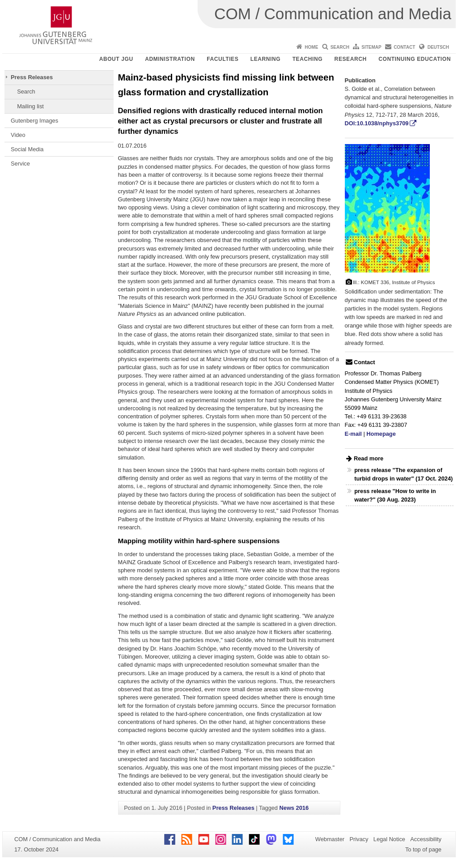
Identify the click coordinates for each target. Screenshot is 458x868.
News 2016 (294, 808)
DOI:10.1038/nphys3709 (377, 123)
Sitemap (371, 47)
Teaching (307, 59)
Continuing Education (415, 59)
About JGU (116, 59)
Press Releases (32, 77)
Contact (404, 47)
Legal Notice (389, 839)
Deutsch (438, 47)
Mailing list (30, 106)
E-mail (353, 434)
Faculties (223, 59)
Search (340, 47)
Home (311, 47)
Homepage (381, 434)
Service (20, 164)
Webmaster (330, 839)
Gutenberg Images (34, 121)
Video (18, 135)
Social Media (27, 149)
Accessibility (426, 839)
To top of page (423, 849)
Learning (265, 59)
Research (351, 59)
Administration (170, 59)
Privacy (359, 839)
